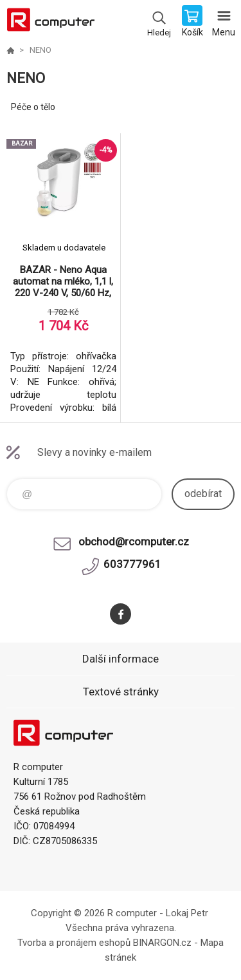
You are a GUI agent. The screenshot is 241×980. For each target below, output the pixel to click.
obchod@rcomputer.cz (134, 542)
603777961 (132, 564)
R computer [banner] (50, 23)
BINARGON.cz (162, 943)
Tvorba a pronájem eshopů (74, 943)
